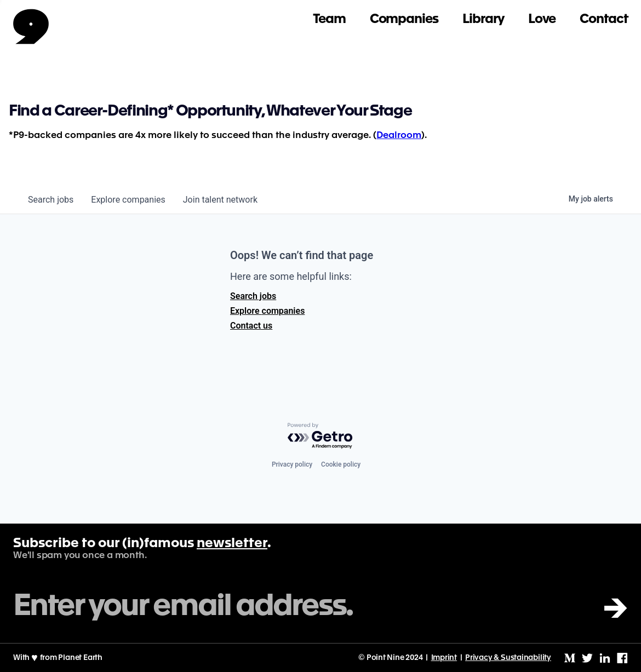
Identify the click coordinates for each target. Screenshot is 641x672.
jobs (51, 200)
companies (128, 200)
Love (542, 19)
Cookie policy (341, 464)
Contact (604, 19)
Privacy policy (292, 464)
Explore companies (267, 311)
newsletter (232, 544)
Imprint (444, 658)
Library (483, 19)
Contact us (251, 326)
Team (329, 19)
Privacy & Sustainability (508, 658)
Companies (404, 19)
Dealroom (399, 136)
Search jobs (253, 296)
